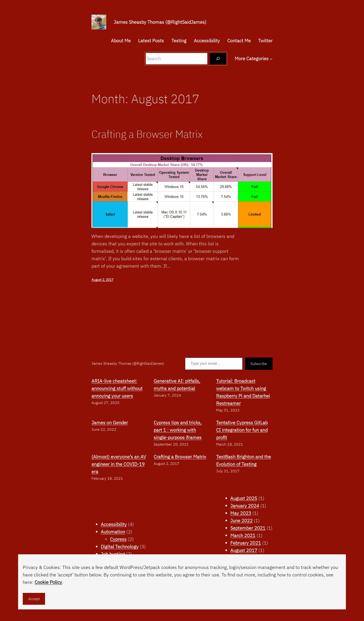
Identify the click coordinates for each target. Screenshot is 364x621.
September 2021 (248, 528)
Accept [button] (34, 599)
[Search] (218, 59)
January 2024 (245, 506)
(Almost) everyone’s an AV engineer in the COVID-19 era (119, 464)
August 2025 (244, 498)
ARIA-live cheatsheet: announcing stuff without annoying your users (117, 388)
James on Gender (110, 422)
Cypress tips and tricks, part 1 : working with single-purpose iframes (178, 430)
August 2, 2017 (102, 280)
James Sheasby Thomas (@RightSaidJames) (160, 22)
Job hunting (113, 554)
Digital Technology (120, 547)
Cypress (118, 539)
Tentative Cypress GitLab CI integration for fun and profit (242, 430)
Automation (113, 532)
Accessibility (114, 524)
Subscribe (259, 364)
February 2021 (246, 543)
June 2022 (241, 521)
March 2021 (243, 535)
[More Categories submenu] (271, 59)
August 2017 (244, 550)
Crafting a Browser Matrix (147, 134)
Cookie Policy (48, 582)
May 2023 (241, 513)
